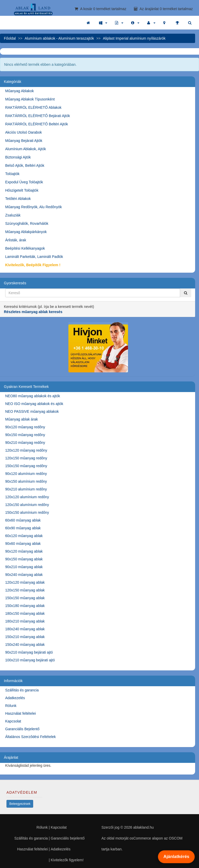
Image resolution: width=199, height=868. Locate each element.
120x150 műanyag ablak (25, 590)
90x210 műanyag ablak (24, 567)
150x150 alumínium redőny (27, 512)
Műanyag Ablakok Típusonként (30, 99)
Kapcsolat (13, 721)
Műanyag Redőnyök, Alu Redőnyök (34, 207)
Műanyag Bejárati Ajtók (24, 141)
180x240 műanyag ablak (25, 629)
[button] (103, 23)
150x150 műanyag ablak (25, 598)
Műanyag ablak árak (22, 419)
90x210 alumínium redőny (26, 489)
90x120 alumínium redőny (26, 474)
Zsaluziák (13, 215)
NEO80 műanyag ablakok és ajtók (33, 396)
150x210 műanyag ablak (25, 637)
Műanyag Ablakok (20, 91)
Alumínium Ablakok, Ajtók (26, 149)
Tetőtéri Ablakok (18, 199)
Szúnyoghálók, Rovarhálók (27, 223)
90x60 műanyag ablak (23, 544)
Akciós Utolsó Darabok (24, 132)
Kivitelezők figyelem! (67, 860)
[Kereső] (186, 293)
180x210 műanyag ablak (25, 621)
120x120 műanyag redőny (26, 450)
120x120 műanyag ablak (25, 582)
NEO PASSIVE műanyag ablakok (32, 411)
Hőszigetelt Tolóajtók (22, 190)
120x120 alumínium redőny (27, 497)
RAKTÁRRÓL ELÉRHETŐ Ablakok (33, 107)
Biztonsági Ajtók (18, 157)
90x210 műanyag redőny (25, 443)
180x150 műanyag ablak (25, 613)
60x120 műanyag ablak (24, 536)
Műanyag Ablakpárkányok (26, 232)
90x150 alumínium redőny (26, 481)
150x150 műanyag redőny (26, 466)
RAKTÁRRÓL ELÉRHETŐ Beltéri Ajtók (37, 124)
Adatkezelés (15, 698)
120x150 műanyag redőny (26, 458)
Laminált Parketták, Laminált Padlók (34, 257)
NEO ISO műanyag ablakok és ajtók (34, 404)
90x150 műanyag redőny (25, 435)
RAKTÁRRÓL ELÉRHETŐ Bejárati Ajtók (38, 116)
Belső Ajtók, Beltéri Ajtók (25, 165)
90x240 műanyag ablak (24, 575)
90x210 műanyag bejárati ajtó (29, 652)
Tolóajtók (12, 174)
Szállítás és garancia (22, 690)
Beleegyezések (20, 804)
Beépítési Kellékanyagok (25, 248)
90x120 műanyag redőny (25, 427)
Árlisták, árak (16, 240)
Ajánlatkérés (176, 857)
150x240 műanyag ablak (25, 645)
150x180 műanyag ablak (25, 606)
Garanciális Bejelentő (22, 729)
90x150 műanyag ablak (24, 559)
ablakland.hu (143, 827)
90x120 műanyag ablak (24, 551)
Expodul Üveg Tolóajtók (24, 182)
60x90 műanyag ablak (23, 528)
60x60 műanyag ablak (23, 520)
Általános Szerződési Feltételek (30, 737)
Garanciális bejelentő (68, 838)
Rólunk (11, 706)
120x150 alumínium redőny (27, 505)
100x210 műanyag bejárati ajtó (30, 660)
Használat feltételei (20, 713)
